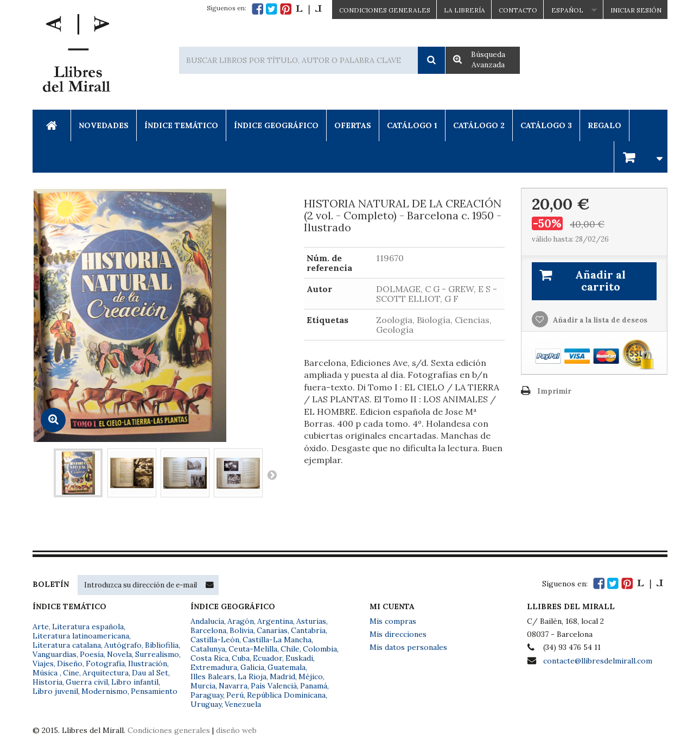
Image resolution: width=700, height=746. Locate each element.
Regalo (604, 125)
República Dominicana (286, 695)
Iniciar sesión (636, 10)
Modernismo (104, 691)
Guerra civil (87, 682)
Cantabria (308, 630)
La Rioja (252, 677)
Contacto (518, 10)
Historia (47, 682)
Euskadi (299, 658)
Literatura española (88, 627)
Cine (71, 673)
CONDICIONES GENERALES (385, 10)
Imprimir (554, 391)
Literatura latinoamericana (81, 636)
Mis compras (393, 621)
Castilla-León (215, 640)
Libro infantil (135, 682)
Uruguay (206, 704)
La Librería (464, 10)
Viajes (43, 663)
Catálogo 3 (546, 125)
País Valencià (274, 686)
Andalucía (207, 621)
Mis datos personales (408, 647)
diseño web (236, 730)
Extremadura (214, 667)
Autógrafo (123, 645)
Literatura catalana (67, 645)
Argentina (275, 621)
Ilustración (148, 663)
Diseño (70, 663)
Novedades (104, 125)
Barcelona (208, 630)
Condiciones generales (169, 730)
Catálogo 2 (479, 125)
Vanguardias (55, 654)
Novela (119, 654)
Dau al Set (150, 673)
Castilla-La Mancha (277, 640)
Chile (290, 649)
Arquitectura (106, 673)
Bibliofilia (162, 645)
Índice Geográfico (276, 125)
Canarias (272, 630)
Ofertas (353, 125)
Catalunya (208, 649)
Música (46, 673)
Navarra (233, 686)
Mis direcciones (398, 634)
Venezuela (243, 704)
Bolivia (241, 630)
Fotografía (105, 663)
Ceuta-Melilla (253, 649)
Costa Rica (209, 658)
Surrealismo (157, 654)
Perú (235, 695)
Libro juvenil (55, 691)
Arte (41, 627)
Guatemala (287, 667)
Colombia (320, 649)
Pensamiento (154, 691)
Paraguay (207, 695)
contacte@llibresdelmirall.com (598, 661)
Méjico (311, 677)
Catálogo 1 (412, 125)
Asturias (311, 621)
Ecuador (268, 658)
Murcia (203, 686)
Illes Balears (212, 677)
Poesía (92, 654)
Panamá (314, 686)
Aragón (241, 621)
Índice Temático (181, 125)
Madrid (282, 677)
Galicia (252, 667)
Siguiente (272, 475)
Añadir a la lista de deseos (599, 320)
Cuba (241, 658)
